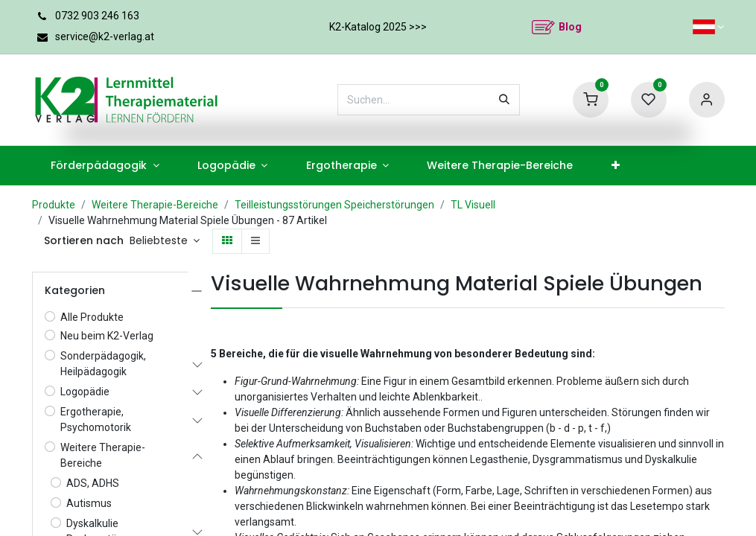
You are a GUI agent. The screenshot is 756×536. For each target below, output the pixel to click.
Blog (570, 27)
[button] (165, 241)
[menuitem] (105, 166)
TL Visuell (473, 205)
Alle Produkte (92, 317)
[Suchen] (504, 100)
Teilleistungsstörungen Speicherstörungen (334, 205)
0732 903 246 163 (97, 16)
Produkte (54, 205)
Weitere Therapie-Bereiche (155, 205)
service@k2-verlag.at (105, 36)
